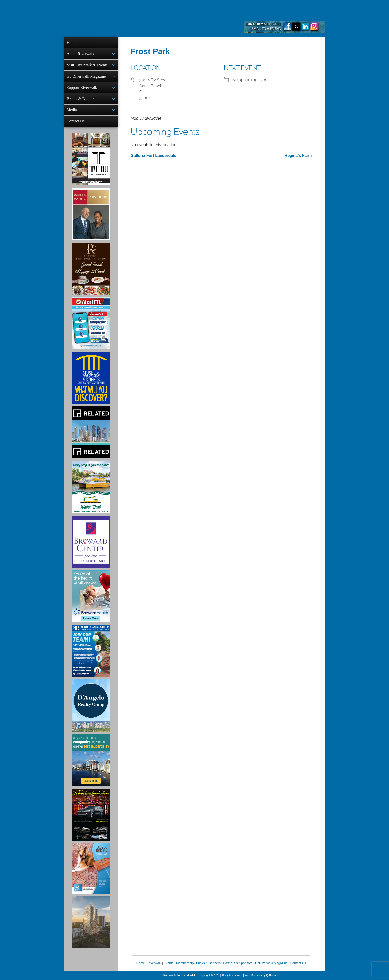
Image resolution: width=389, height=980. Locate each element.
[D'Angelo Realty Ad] (91, 705)
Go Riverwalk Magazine (86, 76)
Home (72, 43)
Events (169, 963)
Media (72, 110)
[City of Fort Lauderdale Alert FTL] (91, 323)
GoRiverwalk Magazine (271, 963)
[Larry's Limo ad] (91, 815)
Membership (185, 963)
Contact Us (76, 121)
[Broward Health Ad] (91, 596)
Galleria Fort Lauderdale (154, 156)
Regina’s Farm (298, 156)
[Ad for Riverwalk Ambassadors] (91, 651)
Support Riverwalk (82, 87)
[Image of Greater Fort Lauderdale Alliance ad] (91, 760)
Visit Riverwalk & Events (87, 65)
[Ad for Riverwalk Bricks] (91, 868)
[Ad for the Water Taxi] (91, 487)
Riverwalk (154, 963)
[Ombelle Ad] (91, 922)
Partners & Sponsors (238, 963)
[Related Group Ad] (91, 432)
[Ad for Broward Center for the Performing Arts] (91, 542)
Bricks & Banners (81, 99)
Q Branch (272, 975)
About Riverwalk (81, 54)
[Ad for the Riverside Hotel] (91, 269)
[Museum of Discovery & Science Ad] (91, 378)
